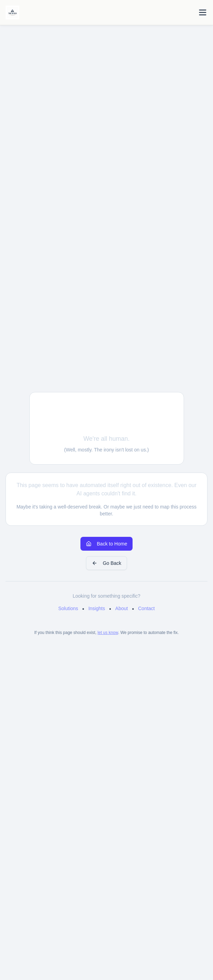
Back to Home (107, 544)
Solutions (68, 608)
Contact (146, 608)
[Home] (12, 12)
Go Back (107, 563)
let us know (108, 633)
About (122, 608)
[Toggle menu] (203, 12)
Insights (97, 608)
